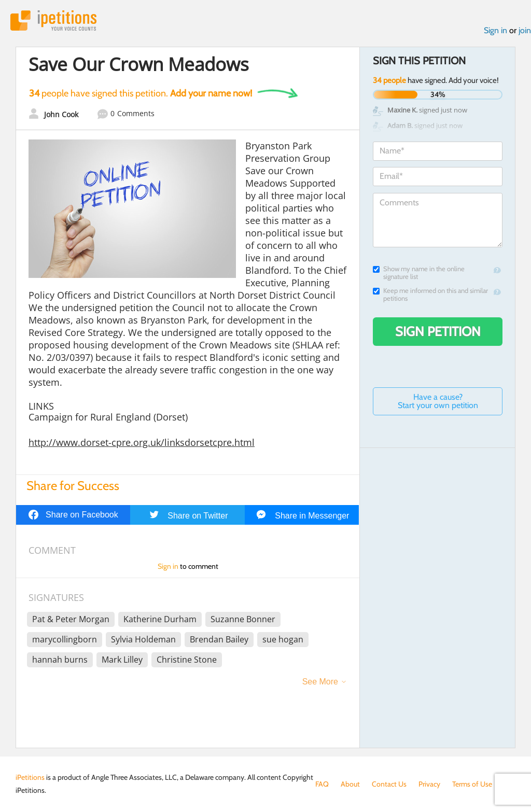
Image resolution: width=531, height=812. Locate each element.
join (525, 30)
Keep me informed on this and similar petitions (430, 295)
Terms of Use (472, 784)
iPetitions (53, 20)
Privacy (429, 784)
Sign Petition (438, 331)
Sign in (495, 30)
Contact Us (389, 784)
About (350, 784)
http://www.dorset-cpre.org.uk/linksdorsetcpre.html (142, 442)
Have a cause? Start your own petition (438, 401)
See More (320, 682)
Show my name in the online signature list (419, 273)
